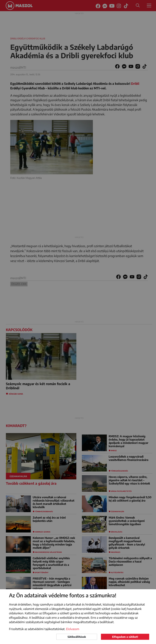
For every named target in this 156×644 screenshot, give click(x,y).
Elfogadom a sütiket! (125, 637)
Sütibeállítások (77, 637)
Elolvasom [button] (73, 629)
